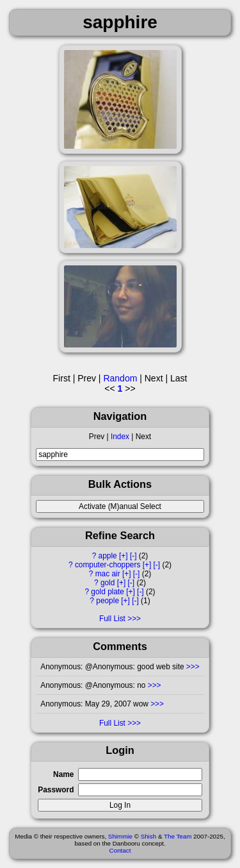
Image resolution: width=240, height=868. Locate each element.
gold (108, 583)
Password (56, 790)
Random (120, 378)
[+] (124, 556)
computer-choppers (108, 565)
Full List (112, 619)
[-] (133, 556)
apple (108, 556)
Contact (120, 850)
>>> (192, 667)
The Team (178, 836)
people (108, 601)
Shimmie (120, 836)
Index (120, 437)
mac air (108, 574)
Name (63, 774)
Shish (149, 836)
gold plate (108, 592)
